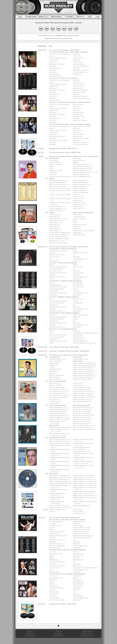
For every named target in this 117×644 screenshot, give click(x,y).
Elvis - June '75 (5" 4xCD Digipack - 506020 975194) (64, 50)
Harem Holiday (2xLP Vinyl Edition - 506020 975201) (64, 347)
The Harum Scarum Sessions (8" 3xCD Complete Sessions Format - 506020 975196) (73, 156)
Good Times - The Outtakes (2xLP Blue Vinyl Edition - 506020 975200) (69, 351)
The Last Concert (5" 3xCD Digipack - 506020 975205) (65, 518)
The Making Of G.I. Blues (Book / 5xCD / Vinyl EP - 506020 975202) (68, 355)
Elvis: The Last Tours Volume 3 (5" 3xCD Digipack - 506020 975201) (68, 247)
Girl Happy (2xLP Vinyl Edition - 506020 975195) (63, 148)
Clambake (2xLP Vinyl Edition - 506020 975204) (63, 604)
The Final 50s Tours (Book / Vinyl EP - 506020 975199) (65, 152)
